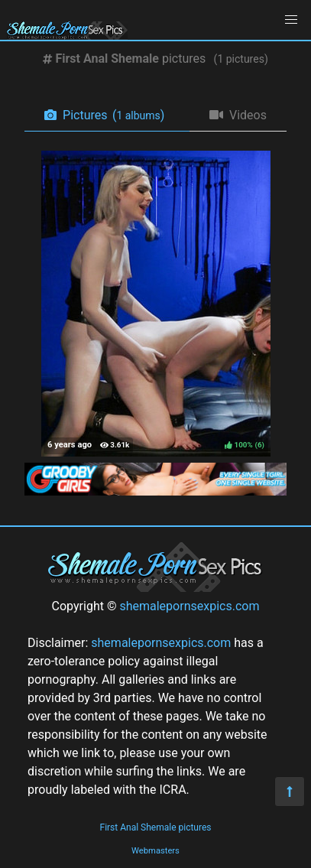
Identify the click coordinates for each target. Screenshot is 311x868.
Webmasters (155, 851)
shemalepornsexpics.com (189, 606)
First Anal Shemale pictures (156, 827)
